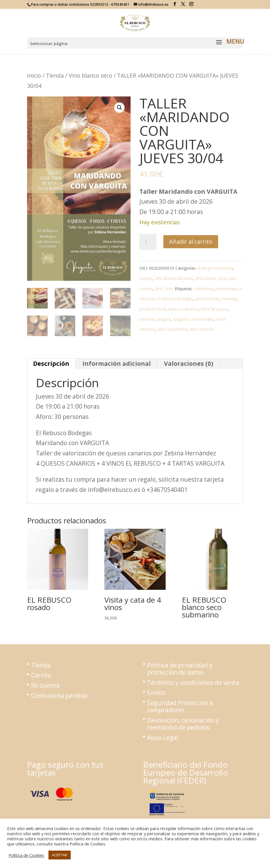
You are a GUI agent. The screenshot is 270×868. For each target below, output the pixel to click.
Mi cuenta (45, 685)
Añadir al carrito (191, 242)
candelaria (203, 289)
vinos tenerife (202, 329)
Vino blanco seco (91, 75)
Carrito (41, 675)
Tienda (55, 75)
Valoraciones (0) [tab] (189, 364)
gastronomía (207, 299)
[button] (119, 108)
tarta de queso (214, 309)
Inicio (34, 75)
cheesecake (226, 289)
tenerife (147, 319)
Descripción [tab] (51, 364)
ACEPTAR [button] (60, 855)
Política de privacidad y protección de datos (180, 669)
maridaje (229, 299)
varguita (163, 319)
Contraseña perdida (59, 696)
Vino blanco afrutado (174, 278)
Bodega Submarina (215, 268)
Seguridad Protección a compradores (180, 706)
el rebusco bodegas (175, 299)
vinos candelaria (172, 329)
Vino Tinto (164, 289)
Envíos (156, 693)
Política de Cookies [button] (26, 855)
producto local (153, 309)
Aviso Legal (163, 738)
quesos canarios (183, 309)
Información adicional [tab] (117, 364)
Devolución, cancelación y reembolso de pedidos (183, 724)
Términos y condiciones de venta (193, 683)
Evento (146, 278)
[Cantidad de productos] (148, 242)
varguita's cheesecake (193, 319)
